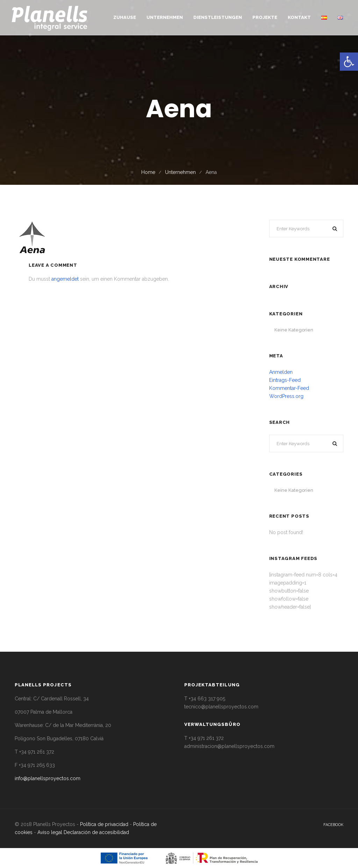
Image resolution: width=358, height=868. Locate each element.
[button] (349, 62)
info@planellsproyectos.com (48, 778)
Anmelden (281, 372)
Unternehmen (180, 172)
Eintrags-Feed (285, 380)
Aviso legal (50, 832)
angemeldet (65, 279)
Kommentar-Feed (289, 388)
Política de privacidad (104, 824)
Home (148, 172)
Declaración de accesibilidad (96, 832)
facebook (333, 825)
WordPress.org (286, 396)
